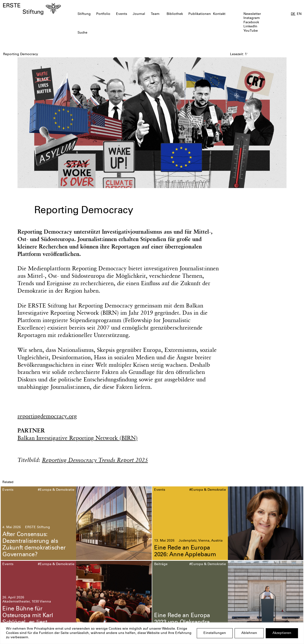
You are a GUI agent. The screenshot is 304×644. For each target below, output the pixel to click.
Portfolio (103, 14)
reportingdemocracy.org (47, 416)
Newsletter (252, 14)
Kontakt (219, 14)
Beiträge (161, 564)
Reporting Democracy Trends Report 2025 (95, 460)
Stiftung (84, 14)
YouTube (251, 31)
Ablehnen (249, 633)
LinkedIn (250, 27)
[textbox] (128, 33)
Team (155, 14)
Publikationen (200, 14)
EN (299, 14)
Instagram (252, 18)
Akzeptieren (282, 633)
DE (293, 14)
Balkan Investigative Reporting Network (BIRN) (78, 438)
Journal (139, 14)
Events (122, 14)
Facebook (251, 23)
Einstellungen (215, 633)
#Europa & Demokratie (56, 490)
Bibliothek (175, 14)
